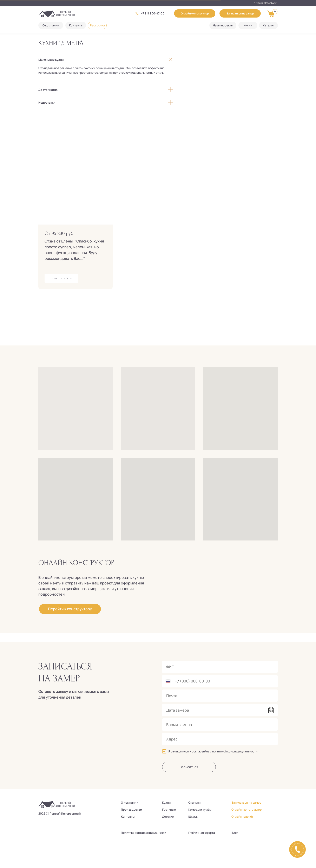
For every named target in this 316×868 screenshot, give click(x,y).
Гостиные (169, 809)
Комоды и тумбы (200, 809)
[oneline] (220, 739)
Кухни (166, 802)
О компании (130, 802)
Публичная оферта (202, 833)
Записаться (189, 767)
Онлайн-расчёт (242, 817)
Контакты (128, 817)
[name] (220, 667)
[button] (240, 13)
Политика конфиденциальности (143, 833)
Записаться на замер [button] (246, 802)
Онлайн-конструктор (247, 809)
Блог (235, 833)
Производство (131, 809)
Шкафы (193, 817)
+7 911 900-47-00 (153, 13)
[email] (220, 696)
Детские (168, 817)
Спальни (194, 802)
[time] (220, 725)
